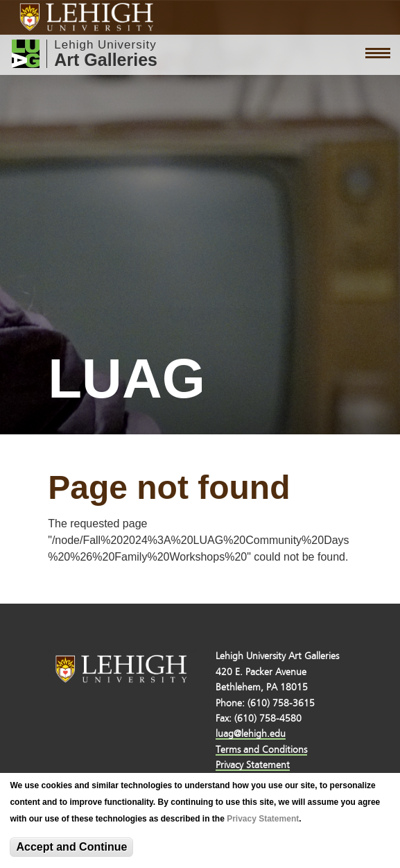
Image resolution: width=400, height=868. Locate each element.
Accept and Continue (71, 847)
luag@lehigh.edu (251, 734)
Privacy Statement (263, 819)
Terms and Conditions (261, 750)
